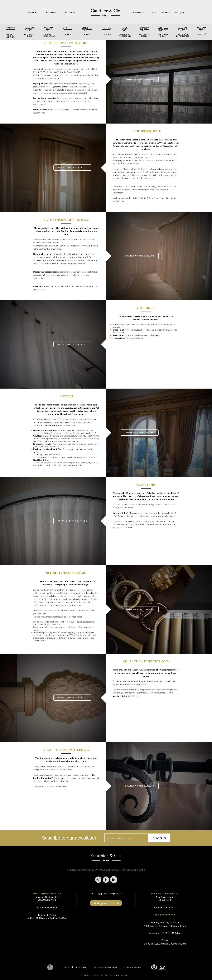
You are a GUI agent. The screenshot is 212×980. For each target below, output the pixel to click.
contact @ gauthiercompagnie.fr (106, 893)
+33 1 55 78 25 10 (167, 907)
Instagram (98, 880)
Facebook (106, 880)
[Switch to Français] (180, 13)
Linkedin (114, 880)
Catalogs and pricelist (106, 903)
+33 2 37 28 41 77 (49, 907)
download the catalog (140, 79)
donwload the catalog (72, 344)
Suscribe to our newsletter (69, 838)
